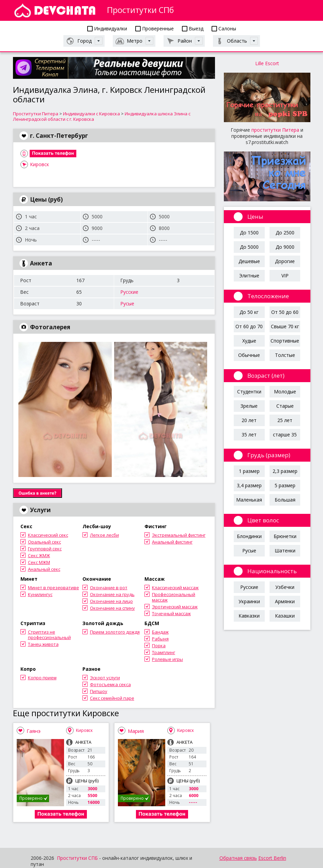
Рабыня (160, 639)
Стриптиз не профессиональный (49, 635)
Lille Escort (267, 63)
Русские (129, 292)
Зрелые (249, 406)
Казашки (285, 616)
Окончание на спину (112, 608)
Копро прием (42, 678)
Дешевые (249, 261)
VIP (285, 276)
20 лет (249, 420)
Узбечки (285, 587)
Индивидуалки (107, 28)
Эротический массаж (175, 607)
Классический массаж (175, 588)
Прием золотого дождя (115, 632)
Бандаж (160, 632)
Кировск (40, 164)
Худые (249, 341)
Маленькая (249, 500)
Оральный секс (44, 542)
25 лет (285, 420)
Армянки (285, 601)
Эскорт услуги (105, 678)
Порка (159, 646)
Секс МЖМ (39, 562)
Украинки (249, 601)
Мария (136, 731)
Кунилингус (40, 594)
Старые (285, 406)
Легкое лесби (104, 535)
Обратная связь (238, 858)
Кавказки (249, 616)
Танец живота (43, 644)
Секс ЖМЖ (39, 555)
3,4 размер (249, 485)
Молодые (285, 392)
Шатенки (285, 551)
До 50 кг (249, 312)
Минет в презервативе (53, 588)
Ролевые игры (167, 659)
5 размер (285, 485)
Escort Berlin (272, 858)
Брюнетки (285, 536)
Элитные (249, 276)
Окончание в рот (109, 588)
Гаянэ (34, 731)
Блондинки (249, 536)
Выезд (193, 28)
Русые (127, 303)
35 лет (249, 435)
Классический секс (48, 535)
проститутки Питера (275, 130)
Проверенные (155, 28)
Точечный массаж (171, 613)
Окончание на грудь (112, 594)
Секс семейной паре (112, 698)
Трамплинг (164, 652)
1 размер (249, 471)
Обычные (249, 355)
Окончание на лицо (111, 601)
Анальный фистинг (172, 542)
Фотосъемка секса (110, 684)
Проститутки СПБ (77, 858)
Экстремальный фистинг (179, 535)
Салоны (224, 28)
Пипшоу (99, 691)
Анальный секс (44, 569)
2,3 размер (285, 471)
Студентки (249, 392)
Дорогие (285, 261)
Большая (285, 500)
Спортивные (285, 341)
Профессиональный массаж (174, 597)
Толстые (285, 355)
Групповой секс (45, 549)
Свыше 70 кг (285, 326)
